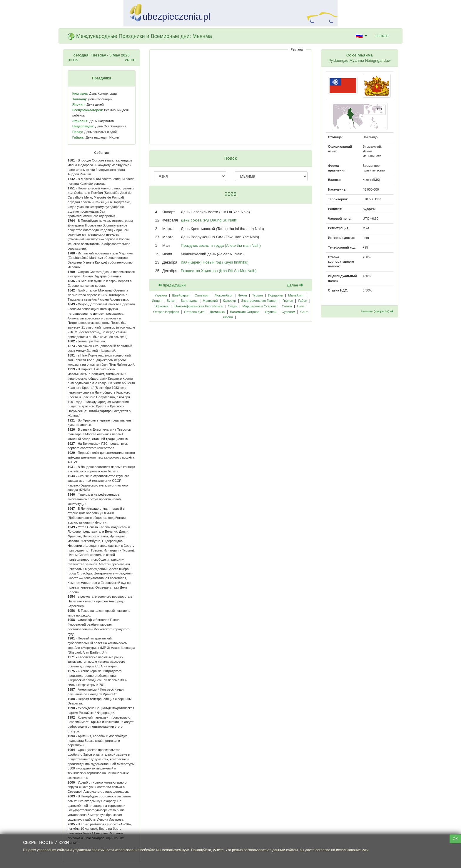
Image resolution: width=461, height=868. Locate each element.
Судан (233, 306)
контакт (382, 36)
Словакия (202, 295)
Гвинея (288, 301)
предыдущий (172, 285)
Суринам (288, 312)
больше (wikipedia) (377, 311)
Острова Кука (194, 312)
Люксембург (224, 295)
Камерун (229, 301)
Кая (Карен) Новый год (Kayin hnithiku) (215, 262)
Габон (303, 301)
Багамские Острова (245, 312)
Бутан (171, 301)
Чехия (242, 295)
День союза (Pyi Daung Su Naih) (209, 220)
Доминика (217, 312)
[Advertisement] (231, 97)
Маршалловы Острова (260, 306)
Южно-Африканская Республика (198, 306)
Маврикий (210, 301)
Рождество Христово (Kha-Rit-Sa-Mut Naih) (219, 271)
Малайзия (296, 295)
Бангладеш (189, 301)
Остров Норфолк (166, 312)
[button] (361, 36)
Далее (295, 285)
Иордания (276, 295)
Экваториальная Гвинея (259, 301)
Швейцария (181, 295)
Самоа (287, 306)
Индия (157, 301)
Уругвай (270, 312)
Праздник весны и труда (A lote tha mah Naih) (221, 245)
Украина (161, 295)
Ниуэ (301, 306)
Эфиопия (161, 306)
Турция (258, 295)
